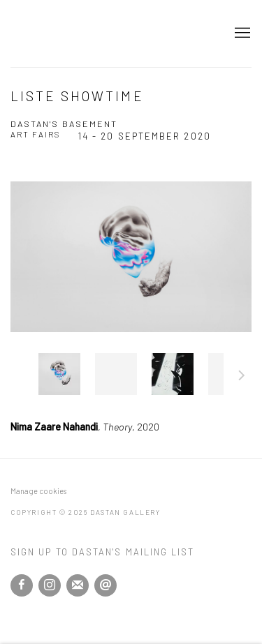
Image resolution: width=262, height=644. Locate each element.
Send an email (105, 585)
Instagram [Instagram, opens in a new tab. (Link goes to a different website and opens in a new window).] (50, 585)
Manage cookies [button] (38, 491)
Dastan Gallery (59, 33)
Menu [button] (241, 33)
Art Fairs (36, 134)
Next (242, 377)
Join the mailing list (78, 585)
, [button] (59, 374)
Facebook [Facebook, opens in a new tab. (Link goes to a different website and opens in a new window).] (22, 585)
